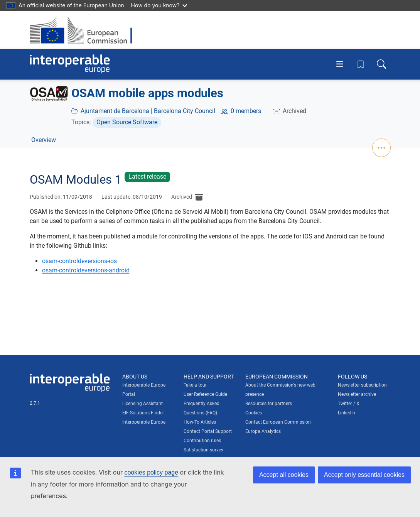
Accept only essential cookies (364, 475)
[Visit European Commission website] (85, 30)
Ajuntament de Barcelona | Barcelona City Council (148, 111)
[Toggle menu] (340, 64)
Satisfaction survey (203, 450)
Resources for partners (269, 404)
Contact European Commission (278, 422)
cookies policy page (151, 472)
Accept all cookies (284, 475)
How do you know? (159, 5)
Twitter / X (349, 404)
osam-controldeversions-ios (79, 261)
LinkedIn (347, 413)
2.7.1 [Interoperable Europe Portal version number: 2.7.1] (35, 403)
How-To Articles (200, 422)
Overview (44, 140)
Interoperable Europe (144, 422)
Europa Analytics (263, 431)
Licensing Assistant (143, 404)
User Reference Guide (205, 394)
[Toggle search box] (381, 64)
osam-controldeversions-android (86, 270)
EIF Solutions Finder (143, 413)
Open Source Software (127, 122)
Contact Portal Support (208, 431)
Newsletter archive (357, 394)
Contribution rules (202, 441)
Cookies (254, 413)
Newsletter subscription (362, 385)
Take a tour (195, 385)
